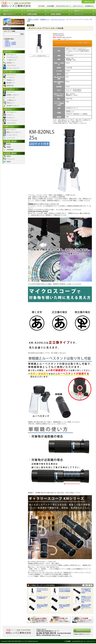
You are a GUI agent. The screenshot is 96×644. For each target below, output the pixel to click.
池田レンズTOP (33, 19)
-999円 (7, 41)
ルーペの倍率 (83, 620)
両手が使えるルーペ (36, 11)
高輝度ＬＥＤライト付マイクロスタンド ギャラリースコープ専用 (86, 599)
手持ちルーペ (11, 103)
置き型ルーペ (84, 11)
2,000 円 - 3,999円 (10, 44)
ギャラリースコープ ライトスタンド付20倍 (43, 590)
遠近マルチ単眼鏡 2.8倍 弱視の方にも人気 (42, 606)
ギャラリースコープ (13, 68)
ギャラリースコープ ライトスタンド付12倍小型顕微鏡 (65, 590)
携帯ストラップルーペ (13, 132)
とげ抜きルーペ (11, 100)
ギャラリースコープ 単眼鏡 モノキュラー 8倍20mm (86, 590)
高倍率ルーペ (12, 11)
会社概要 (51, 6)
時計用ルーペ (11, 83)
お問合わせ (90, 6)
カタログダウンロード (64, 6)
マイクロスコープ (12, 57)
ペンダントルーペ (12, 135)
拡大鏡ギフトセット (13, 106)
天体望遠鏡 (10, 150)
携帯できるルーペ (12, 14)
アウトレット (84, 14)
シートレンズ (11, 97)
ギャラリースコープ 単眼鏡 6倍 (42, 597)
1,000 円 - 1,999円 (10, 42)
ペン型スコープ (11, 60)
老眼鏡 (9, 156)
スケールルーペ (11, 55)
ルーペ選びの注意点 (38, 620)
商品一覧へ (87, 585)
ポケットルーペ (11, 130)
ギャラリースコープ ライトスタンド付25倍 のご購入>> (72, 43)
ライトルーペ (11, 92)
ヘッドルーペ (11, 77)
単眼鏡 (9, 147)
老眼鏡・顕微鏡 (14, 153)
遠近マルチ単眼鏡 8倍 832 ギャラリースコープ (86, 607)
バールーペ (10, 115)
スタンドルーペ (11, 75)
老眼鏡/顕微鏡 (60, 14)
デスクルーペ (11, 118)
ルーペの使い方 (60, 620)
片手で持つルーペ (60, 11)
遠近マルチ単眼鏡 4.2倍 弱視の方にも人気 (65, 606)
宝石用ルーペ (11, 63)
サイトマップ (78, 6)
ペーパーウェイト (12, 120)
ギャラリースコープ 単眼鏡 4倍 (65, 597)
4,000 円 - (8, 46)
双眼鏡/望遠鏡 (36, 14)
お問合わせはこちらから (82, 631)
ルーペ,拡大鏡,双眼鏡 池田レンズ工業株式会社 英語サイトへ (88, 2)
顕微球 (9, 162)
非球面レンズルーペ (13, 95)
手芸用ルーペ (11, 80)
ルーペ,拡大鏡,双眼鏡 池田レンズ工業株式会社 (16, 4)
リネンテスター (11, 65)
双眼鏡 (9, 144)
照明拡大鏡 (10, 86)
